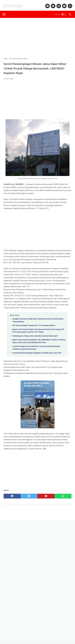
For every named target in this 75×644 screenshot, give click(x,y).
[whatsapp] (69, 4)
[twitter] (52, 4)
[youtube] (63, 4)
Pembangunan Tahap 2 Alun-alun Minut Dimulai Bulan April (35, 334)
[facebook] (46, 4)
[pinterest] (46, 494)
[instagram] (58, 4)
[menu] (5, 12)
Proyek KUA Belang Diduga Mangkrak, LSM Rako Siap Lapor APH (37, 351)
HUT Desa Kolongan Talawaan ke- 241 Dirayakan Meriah (34, 323)
